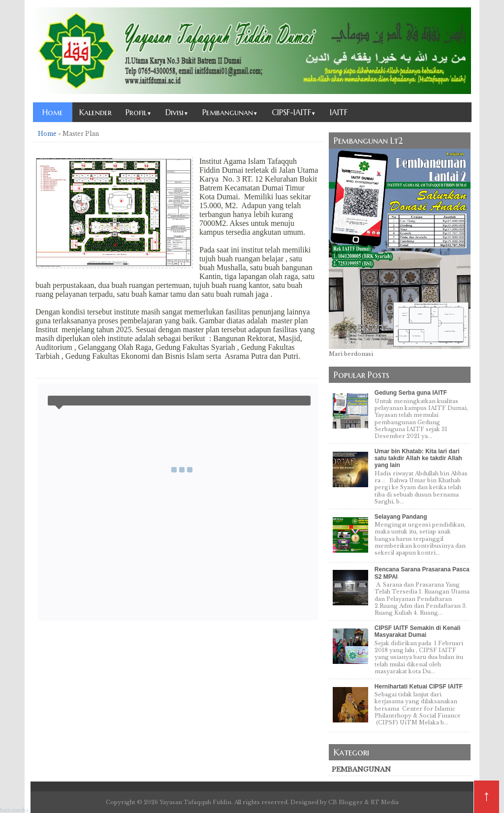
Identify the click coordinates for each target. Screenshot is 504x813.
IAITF (339, 112)
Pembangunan (230, 112)
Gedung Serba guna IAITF (411, 393)
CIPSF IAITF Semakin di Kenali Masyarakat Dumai (418, 631)
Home (53, 112)
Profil (139, 112)
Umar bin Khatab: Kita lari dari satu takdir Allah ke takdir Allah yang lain (418, 458)
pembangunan (361, 769)
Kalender (95, 112)
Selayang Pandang (401, 517)
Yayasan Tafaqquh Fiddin (195, 802)
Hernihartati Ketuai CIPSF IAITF (419, 687)
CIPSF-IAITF (294, 112)
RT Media (385, 802)
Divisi (177, 112)
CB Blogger (346, 802)
